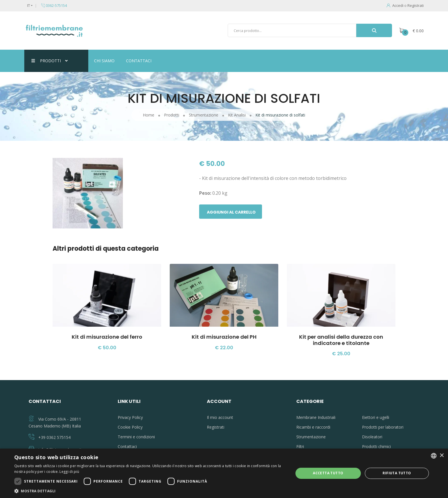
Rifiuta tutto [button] (397, 473)
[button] (150, 491)
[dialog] (224, 473)
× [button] (442, 456)
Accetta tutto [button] (328, 473)
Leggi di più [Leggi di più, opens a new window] (69, 472)
